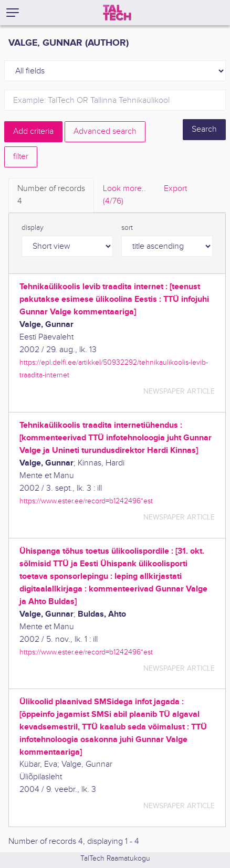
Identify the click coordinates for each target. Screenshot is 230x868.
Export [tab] (175, 189)
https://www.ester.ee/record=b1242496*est (86, 501)
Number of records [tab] (51, 196)
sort (127, 228)
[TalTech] (117, 13)
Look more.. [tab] (124, 196)
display (33, 228)
